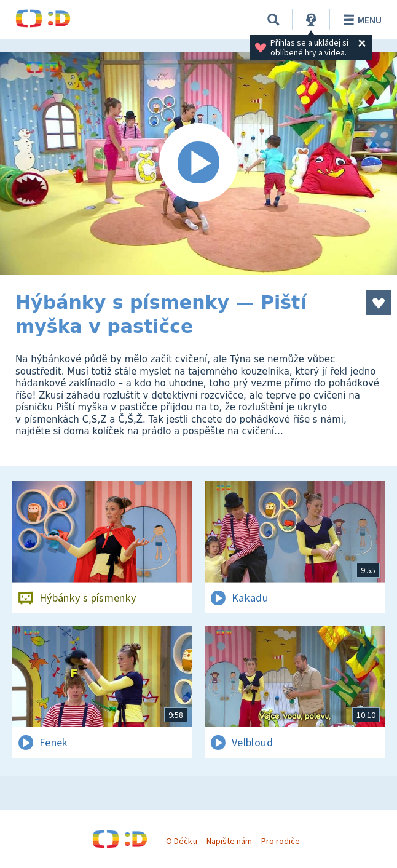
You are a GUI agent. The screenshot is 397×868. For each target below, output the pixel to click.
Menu (360, 20)
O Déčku (181, 841)
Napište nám (229, 841)
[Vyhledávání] (273, 20)
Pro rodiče (281, 841)
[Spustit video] (198, 163)
